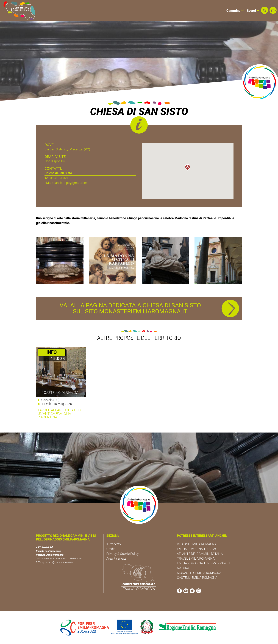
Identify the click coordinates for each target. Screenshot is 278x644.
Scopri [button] (253, 11)
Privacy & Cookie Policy (123, 554)
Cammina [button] (235, 11)
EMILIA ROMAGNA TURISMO (197, 549)
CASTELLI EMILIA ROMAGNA (197, 578)
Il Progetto (114, 544)
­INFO (52, 352)
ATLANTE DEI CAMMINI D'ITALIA (200, 554)
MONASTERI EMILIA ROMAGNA (199, 573)
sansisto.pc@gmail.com (70, 183)
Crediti (111, 549)
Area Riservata (116, 558)
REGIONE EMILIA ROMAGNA (197, 544)
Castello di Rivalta (61, 393)
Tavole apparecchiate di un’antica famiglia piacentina (60, 414)
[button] (265, 10)
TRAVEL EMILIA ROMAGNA (196, 558)
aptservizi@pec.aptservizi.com (58, 562)
